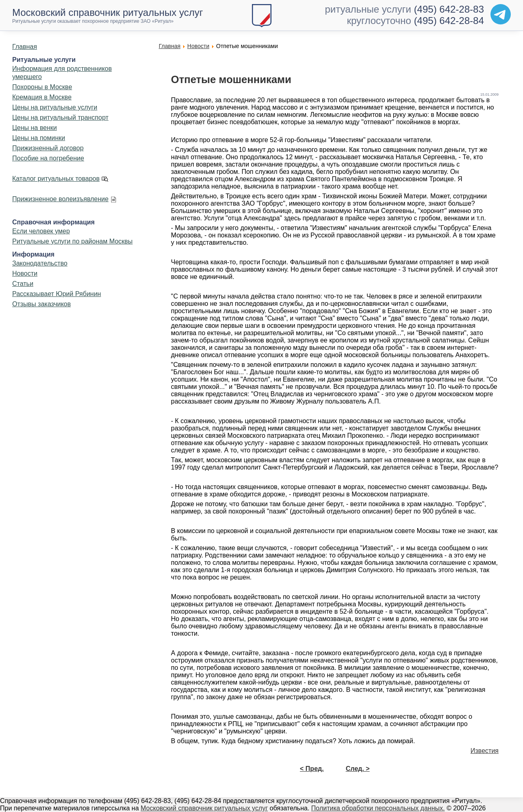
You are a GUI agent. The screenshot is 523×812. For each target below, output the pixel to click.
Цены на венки (35, 128)
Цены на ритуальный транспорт (60, 117)
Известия (485, 751)
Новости (25, 273)
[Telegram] (501, 14)
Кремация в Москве (42, 97)
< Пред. (312, 769)
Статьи (23, 284)
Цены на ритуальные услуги (55, 107)
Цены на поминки (39, 138)
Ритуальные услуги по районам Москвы (72, 241)
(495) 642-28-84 (449, 21)
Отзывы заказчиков (42, 304)
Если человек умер (41, 231)
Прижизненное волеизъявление (60, 199)
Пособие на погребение (48, 158)
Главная (25, 47)
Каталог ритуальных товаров (56, 179)
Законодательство (40, 263)
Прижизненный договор (48, 148)
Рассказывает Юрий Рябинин (57, 294)
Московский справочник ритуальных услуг (205, 808)
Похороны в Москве (42, 87)
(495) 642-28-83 (449, 9)
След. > (358, 769)
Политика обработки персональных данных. (378, 808)
